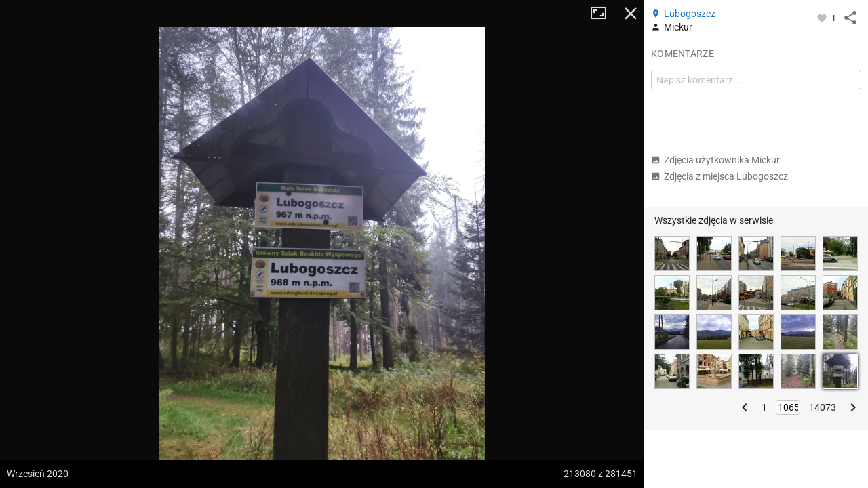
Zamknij (631, 14)
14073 (823, 407)
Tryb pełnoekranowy (604, 14)
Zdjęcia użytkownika (715, 160)
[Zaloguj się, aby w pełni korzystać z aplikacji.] (823, 18)
